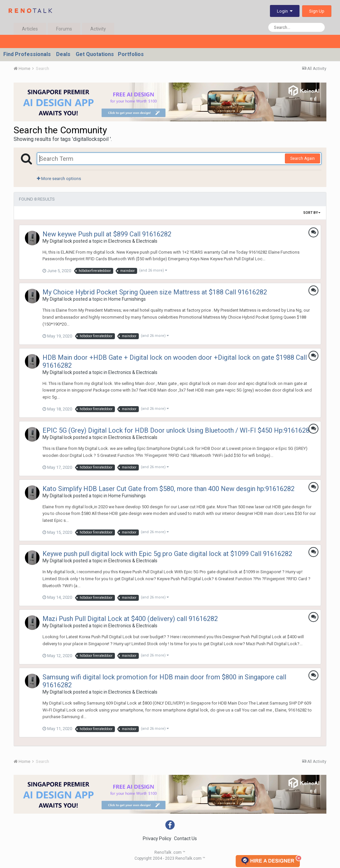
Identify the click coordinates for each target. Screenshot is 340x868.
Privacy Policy (157, 838)
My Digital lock (57, 241)
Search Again (302, 158)
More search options (59, 179)
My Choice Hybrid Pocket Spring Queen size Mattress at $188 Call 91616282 (155, 292)
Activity (98, 29)
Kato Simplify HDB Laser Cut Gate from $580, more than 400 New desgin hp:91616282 (169, 489)
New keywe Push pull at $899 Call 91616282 (107, 234)
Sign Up (317, 11)
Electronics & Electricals (133, 241)
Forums (64, 29)
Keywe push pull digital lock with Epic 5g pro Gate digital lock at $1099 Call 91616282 (167, 554)
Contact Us (185, 838)
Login (285, 11)
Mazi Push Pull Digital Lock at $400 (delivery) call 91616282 (130, 619)
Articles (30, 29)
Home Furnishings (127, 299)
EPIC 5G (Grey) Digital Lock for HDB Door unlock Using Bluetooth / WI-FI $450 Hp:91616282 (178, 430)
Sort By (312, 213)
